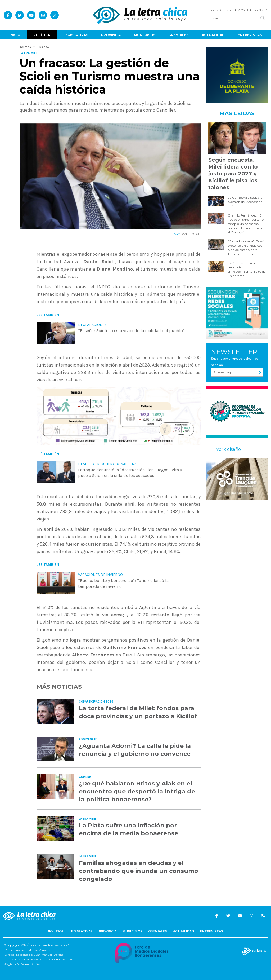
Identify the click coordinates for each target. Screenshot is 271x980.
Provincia (111, 35)
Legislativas (76, 35)
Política (42, 35)
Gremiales (178, 35)
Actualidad (213, 35)
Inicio (15, 35)
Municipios (145, 35)
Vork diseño (229, 449)
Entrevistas (250, 35)
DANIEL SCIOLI (191, 234)
